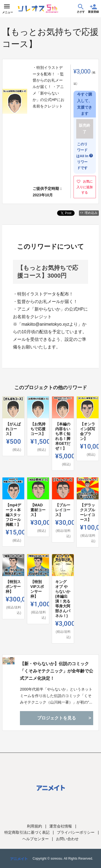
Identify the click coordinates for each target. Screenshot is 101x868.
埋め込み (89, 213)
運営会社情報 (61, 826)
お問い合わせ (67, 839)
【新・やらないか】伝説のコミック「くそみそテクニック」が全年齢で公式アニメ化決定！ (57, 671)
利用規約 (34, 826)
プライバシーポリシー (76, 832)
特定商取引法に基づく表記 (27, 832)
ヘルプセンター (36, 839)
